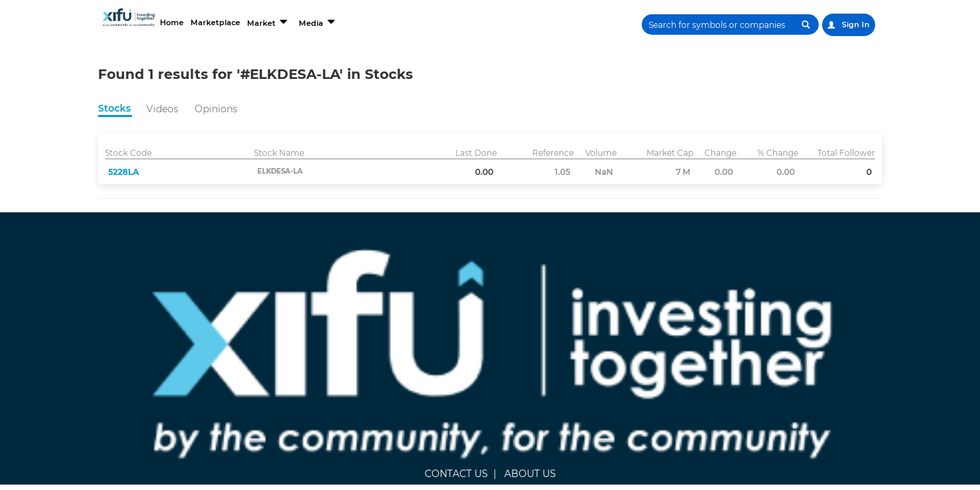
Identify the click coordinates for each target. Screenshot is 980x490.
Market (331, 22)
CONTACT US (386, 277)
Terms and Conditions (770, 324)
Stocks (114, 108)
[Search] (713, 24)
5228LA (124, 172)
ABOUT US (459, 277)
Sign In (848, 25)
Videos (162, 109)
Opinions (216, 109)
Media (387, 22)
